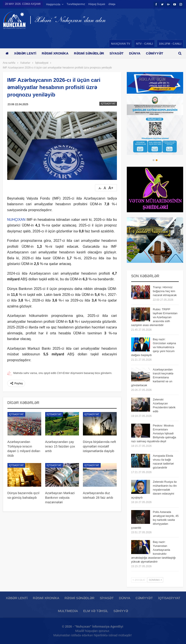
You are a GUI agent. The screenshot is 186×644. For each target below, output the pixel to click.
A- (100, 188)
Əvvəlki (139, 580)
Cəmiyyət (144, 598)
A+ (111, 188)
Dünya (139, 53)
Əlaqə (112, 4)
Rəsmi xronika (57, 53)
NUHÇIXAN (16, 220)
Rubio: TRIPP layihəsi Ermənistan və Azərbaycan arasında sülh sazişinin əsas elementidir (154, 317)
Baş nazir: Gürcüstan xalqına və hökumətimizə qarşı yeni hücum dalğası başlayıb (154, 347)
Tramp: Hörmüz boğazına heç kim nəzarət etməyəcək (165, 291)
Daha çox (159, 53)
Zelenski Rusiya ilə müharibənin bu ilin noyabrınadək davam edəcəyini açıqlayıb (154, 490)
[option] (155, 125)
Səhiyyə (121, 611)
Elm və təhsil (96, 611)
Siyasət (120, 53)
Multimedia (68, 611)
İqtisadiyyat (108, 104)
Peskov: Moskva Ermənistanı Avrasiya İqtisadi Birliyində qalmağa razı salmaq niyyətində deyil (154, 433)
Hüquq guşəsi (97, 4)
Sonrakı (155, 580)
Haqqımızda (53, 4)
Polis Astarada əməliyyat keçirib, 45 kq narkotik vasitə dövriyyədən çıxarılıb (155, 520)
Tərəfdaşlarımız (76, 4)
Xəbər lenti (26, 53)
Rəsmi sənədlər (91, 53)
